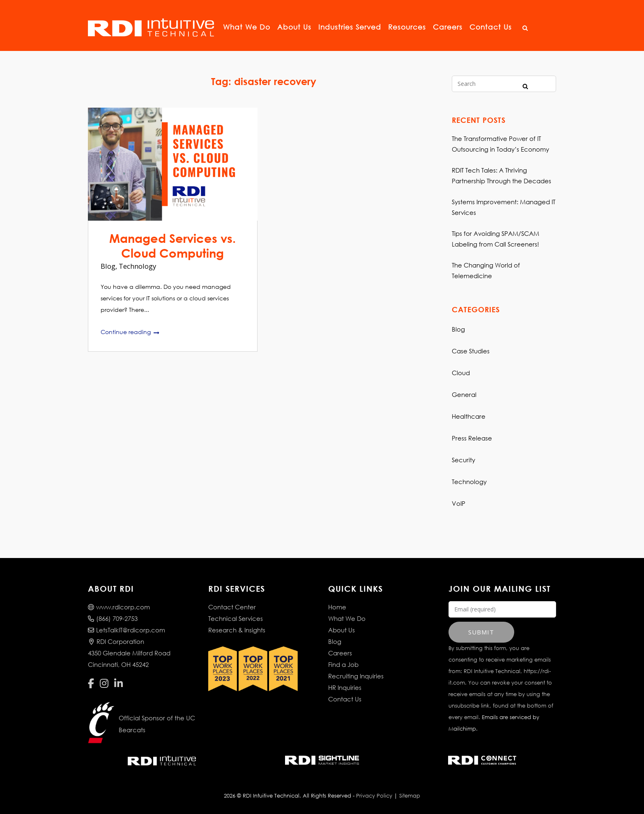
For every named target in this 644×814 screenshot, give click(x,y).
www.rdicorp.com (119, 607)
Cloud (461, 373)
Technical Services (236, 618)
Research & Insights (237, 630)
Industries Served (351, 27)
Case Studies (471, 351)
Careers (449, 27)
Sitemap (410, 796)
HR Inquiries (345, 687)
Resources (408, 27)
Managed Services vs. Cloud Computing (172, 245)
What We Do (248, 27)
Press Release (472, 438)
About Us (296, 27)
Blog (108, 266)
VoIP (459, 503)
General (464, 394)
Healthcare (469, 416)
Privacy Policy (374, 796)
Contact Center (232, 607)
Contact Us (492, 27)
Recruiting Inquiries (356, 676)
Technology (137, 266)
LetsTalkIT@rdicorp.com (126, 630)
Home (337, 607)
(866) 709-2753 (113, 618)
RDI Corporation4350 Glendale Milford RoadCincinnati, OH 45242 (129, 653)
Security (463, 460)
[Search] (525, 86)
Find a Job (343, 664)
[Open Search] (525, 28)
